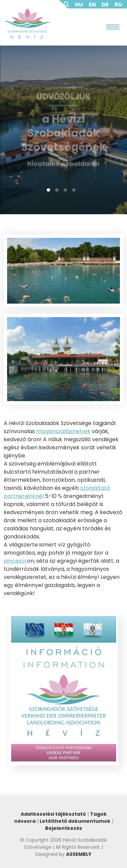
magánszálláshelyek (63, 431)
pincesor (15, 561)
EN (92, 5)
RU (118, 5)
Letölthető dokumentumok (75, 821)
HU (79, 5)
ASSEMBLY (79, 854)
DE (105, 5)
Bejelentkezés (63, 828)
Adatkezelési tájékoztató (53, 814)
